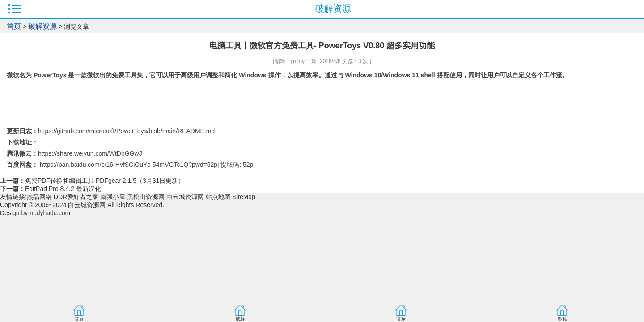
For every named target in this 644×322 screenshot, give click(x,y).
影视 (562, 319)
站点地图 (218, 197)
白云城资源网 (185, 197)
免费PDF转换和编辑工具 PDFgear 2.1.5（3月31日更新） (105, 181)
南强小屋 (113, 197)
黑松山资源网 (146, 197)
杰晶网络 (39, 197)
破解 (240, 319)
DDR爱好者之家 (76, 197)
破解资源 (42, 26)
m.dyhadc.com (50, 213)
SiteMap (244, 197)
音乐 (401, 319)
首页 (14, 26)
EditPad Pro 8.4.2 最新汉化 (63, 189)
